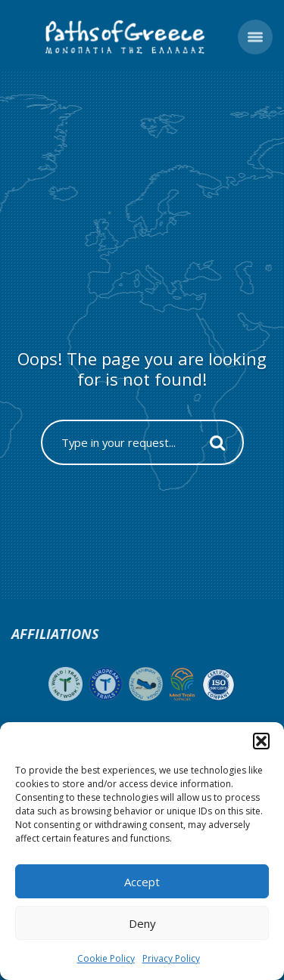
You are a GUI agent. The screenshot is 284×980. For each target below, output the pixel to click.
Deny (142, 923)
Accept (142, 882)
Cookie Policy (106, 958)
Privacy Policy (171, 958)
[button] (261, 741)
